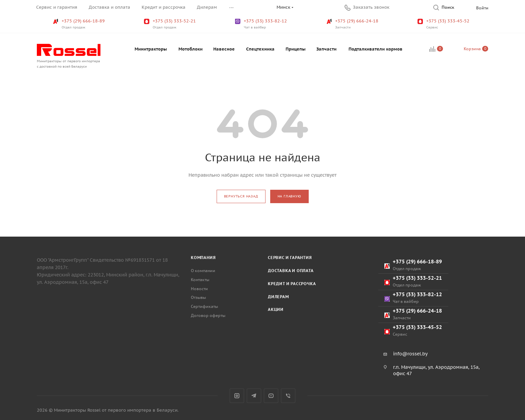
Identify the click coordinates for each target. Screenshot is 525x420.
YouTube (271, 396)
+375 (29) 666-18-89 (80, 24)
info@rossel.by (410, 354)
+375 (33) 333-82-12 (262, 24)
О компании (203, 271)
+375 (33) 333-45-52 (444, 24)
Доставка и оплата (291, 271)
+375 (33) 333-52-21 (171, 24)
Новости (199, 289)
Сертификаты (204, 306)
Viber (288, 396)
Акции (276, 309)
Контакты (200, 280)
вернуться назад (241, 196)
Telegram (254, 396)
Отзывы (198, 297)
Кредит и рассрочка (292, 284)
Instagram (237, 396)
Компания (203, 258)
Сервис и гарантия (290, 258)
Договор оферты (208, 315)
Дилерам (278, 297)
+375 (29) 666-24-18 (353, 24)
